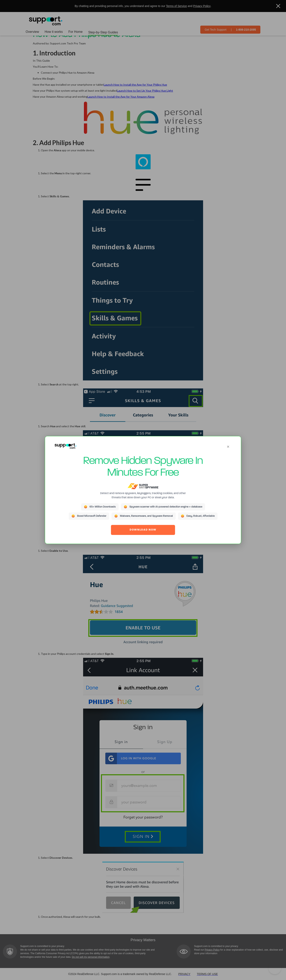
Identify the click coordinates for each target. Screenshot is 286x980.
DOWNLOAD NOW (143, 530)
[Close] (228, 447)
